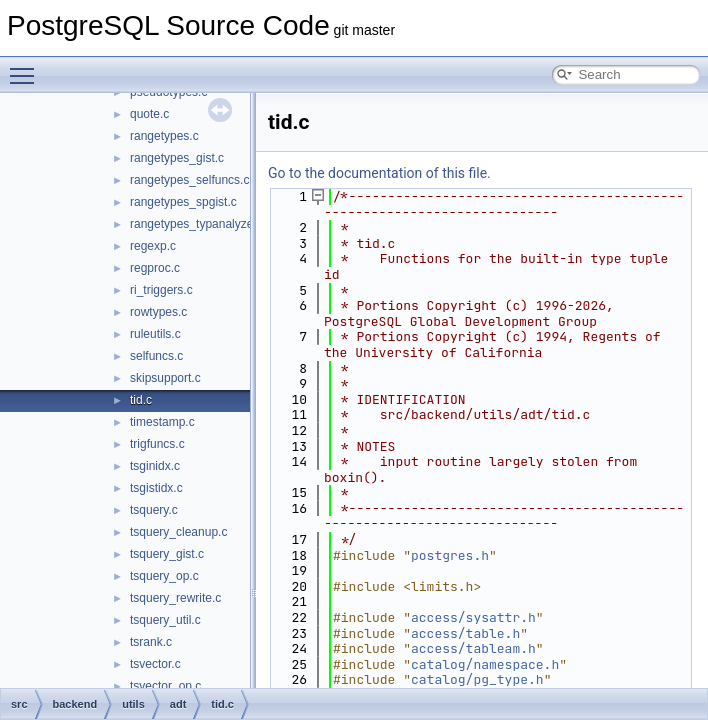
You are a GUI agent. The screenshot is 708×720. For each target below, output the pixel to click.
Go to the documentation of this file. (379, 173)
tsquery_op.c (164, 576)
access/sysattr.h (473, 617)
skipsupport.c (165, 378)
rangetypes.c (164, 136)
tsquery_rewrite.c (175, 598)
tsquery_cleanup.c (178, 532)
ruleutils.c (155, 334)
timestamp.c (162, 422)
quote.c (149, 114)
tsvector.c (155, 664)
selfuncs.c (156, 356)
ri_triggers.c (161, 290)
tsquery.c (154, 510)
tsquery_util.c (165, 620)
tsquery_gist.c (167, 554)
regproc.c (155, 268)
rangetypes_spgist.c (183, 202)
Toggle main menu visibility (27, 67)
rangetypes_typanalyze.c (196, 224)
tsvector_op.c (165, 686)
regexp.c (153, 246)
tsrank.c (151, 642)
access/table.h (465, 633)
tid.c (141, 400)
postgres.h (450, 555)
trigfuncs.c (157, 444)
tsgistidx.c (156, 488)
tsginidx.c (155, 466)
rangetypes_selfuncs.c (189, 180)
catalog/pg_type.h (477, 679)
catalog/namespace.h (485, 664)
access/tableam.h (473, 648)
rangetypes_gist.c (177, 158)
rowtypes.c (158, 312)
